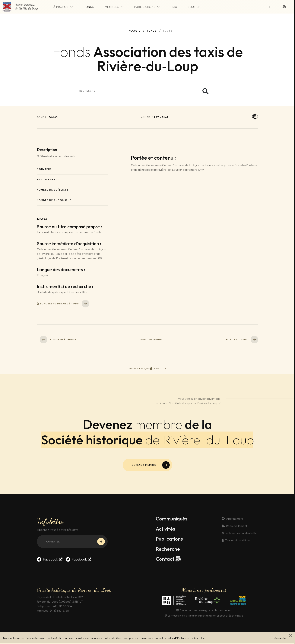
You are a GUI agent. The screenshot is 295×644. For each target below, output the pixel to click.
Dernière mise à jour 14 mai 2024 (147, 368)
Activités (166, 529)
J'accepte (280, 638)
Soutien (199, 7)
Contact (166, 560)
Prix (179, 7)
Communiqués (172, 519)
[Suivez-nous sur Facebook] (271, 7)
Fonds (94, 7)
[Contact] (285, 7)
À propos (68, 7)
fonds (152, 31)
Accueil (135, 31)
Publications (152, 7)
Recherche (168, 550)
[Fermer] (290, 636)
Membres (119, 7)
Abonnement (232, 519)
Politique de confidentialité (189, 638)
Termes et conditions (235, 541)
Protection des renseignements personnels (204, 611)
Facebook (47, 560)
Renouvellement (234, 526)
